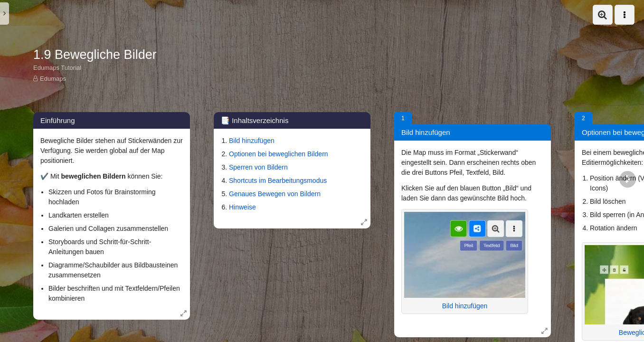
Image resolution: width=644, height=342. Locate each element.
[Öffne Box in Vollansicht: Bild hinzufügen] (544, 331)
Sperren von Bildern (258, 167)
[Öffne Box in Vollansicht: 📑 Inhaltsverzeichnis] (364, 222)
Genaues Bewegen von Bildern (275, 194)
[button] (603, 15)
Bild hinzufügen (252, 141)
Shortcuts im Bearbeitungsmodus (278, 180)
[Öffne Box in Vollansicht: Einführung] (183, 313)
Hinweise (242, 207)
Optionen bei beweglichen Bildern (279, 154)
